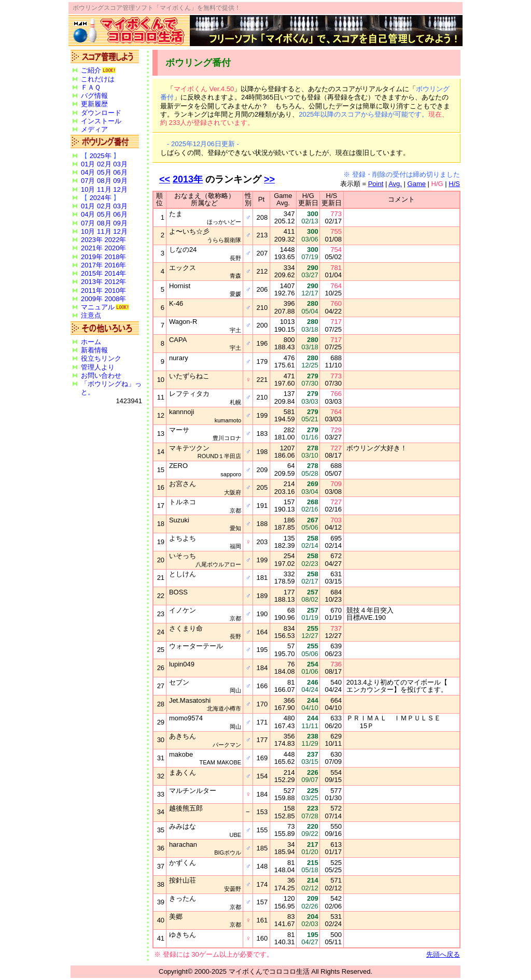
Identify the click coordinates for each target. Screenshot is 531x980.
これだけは (98, 79)
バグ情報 (94, 96)
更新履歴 (94, 104)
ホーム (91, 342)
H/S (454, 184)
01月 (88, 164)
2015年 (92, 273)
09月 (120, 181)
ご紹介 (91, 70)
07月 (88, 181)
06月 (120, 172)
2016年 (116, 265)
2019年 (92, 257)
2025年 (101, 156)
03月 (120, 164)
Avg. (395, 184)
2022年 (116, 240)
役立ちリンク (101, 358)
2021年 (92, 248)
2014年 (116, 273)
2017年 (92, 265)
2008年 (116, 299)
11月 (104, 189)
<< (165, 179)
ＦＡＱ (91, 87)
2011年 (92, 290)
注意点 (91, 315)
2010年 (116, 290)
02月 (104, 164)
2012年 (116, 282)
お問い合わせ (101, 375)
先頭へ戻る (443, 954)
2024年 (101, 198)
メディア (94, 129)
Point (376, 184)
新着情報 (94, 350)
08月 (104, 181)
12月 (120, 189)
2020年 (116, 248)
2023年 (92, 240)
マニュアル (98, 307)
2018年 (116, 257)
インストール (101, 121)
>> (269, 179)
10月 (88, 189)
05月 (104, 172)
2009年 (92, 299)
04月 (88, 172)
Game (417, 184)
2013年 (92, 282)
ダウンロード (101, 113)
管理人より (98, 367)
